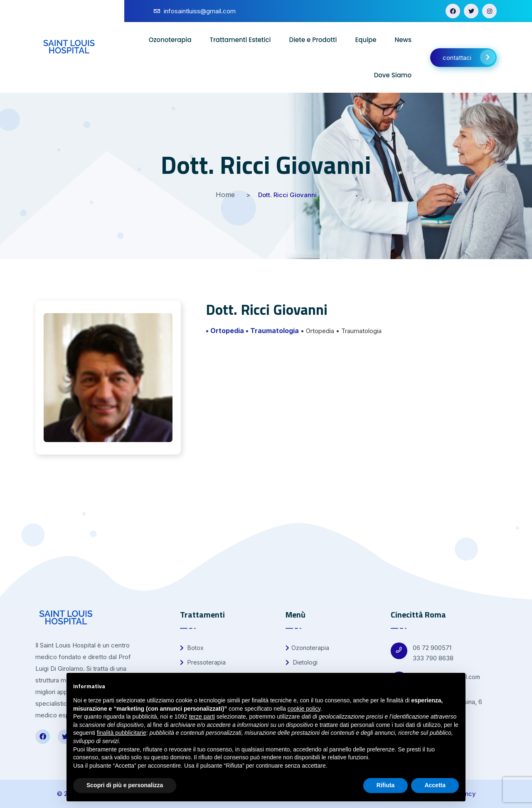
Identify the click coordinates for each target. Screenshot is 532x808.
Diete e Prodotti (313, 40)
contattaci (469, 57)
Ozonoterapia (170, 40)
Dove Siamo (393, 75)
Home (225, 195)
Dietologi (302, 662)
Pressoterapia (203, 662)
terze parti (202, 717)
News (403, 40)
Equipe (366, 40)
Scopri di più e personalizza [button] (125, 785)
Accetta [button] (435, 785)
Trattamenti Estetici (240, 40)
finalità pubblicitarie (122, 733)
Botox (192, 648)
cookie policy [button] (304, 709)
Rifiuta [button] (386, 785)
